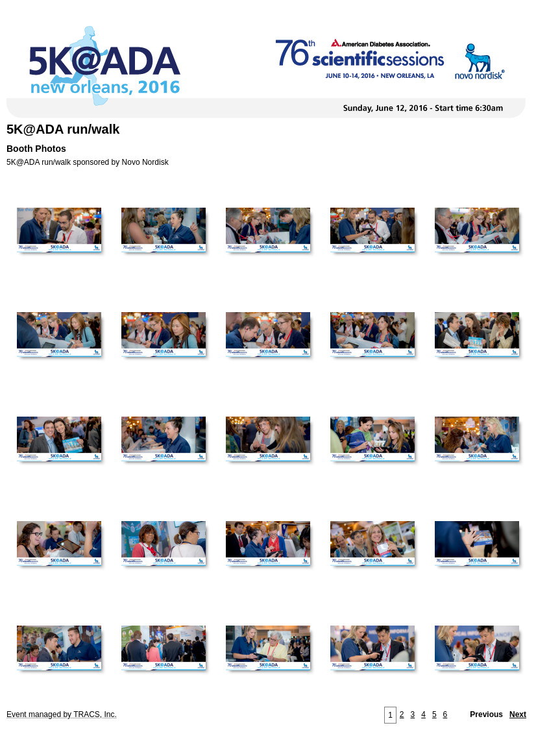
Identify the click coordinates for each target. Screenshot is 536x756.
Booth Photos (36, 149)
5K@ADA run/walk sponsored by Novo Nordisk (88, 162)
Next (518, 714)
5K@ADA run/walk (63, 129)
